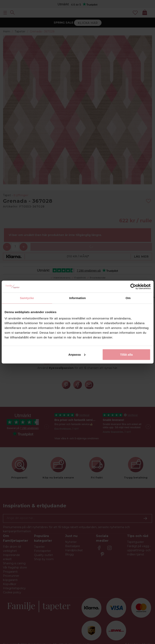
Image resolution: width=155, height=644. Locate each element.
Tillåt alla (126, 354)
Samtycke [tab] (27, 298)
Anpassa (77, 354)
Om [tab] (128, 298)
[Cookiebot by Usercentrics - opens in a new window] (133, 287)
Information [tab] (78, 298)
